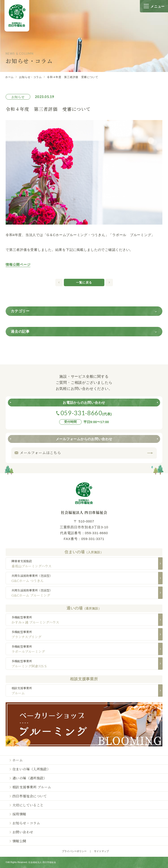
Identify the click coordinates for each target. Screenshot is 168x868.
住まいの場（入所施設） (31, 769)
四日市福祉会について (30, 796)
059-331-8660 (96, 533)
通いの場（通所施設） (30, 778)
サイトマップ (101, 851)
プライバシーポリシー (74, 851)
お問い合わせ (23, 832)
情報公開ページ (18, 264)
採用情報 (19, 814)
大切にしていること (28, 805)
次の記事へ (59, 282)
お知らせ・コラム (30, 77)
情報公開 (19, 841)
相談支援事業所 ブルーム (32, 787)
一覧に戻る (84, 282)
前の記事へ (109, 282)
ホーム (9, 77)
